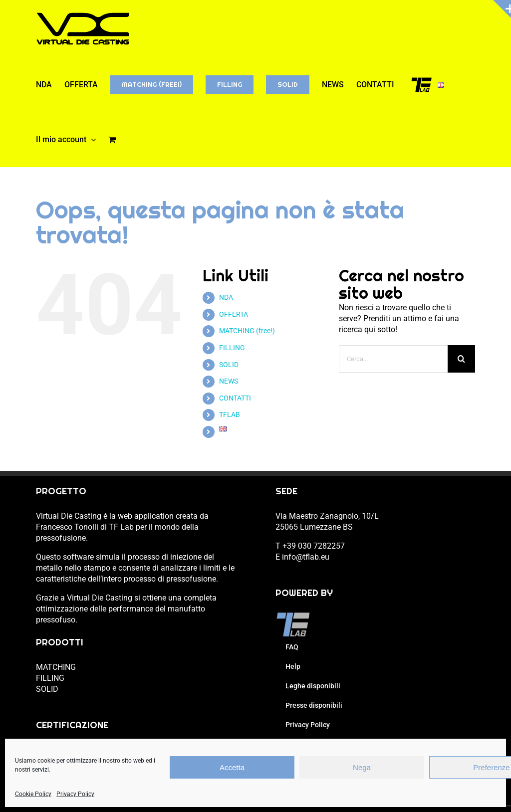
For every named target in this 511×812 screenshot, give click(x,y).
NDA (226, 297)
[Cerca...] (393, 359)
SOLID (229, 365)
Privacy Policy (75, 794)
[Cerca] (461, 359)
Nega (362, 767)
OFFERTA (234, 314)
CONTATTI (235, 398)
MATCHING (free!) (247, 331)
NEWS (229, 381)
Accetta (232, 767)
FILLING (232, 348)
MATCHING (56, 667)
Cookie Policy (33, 794)
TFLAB (230, 414)
